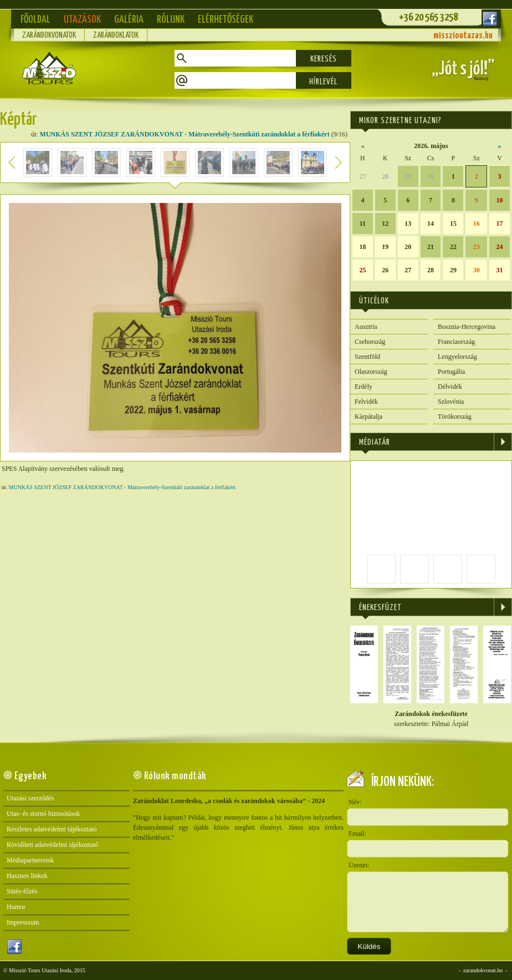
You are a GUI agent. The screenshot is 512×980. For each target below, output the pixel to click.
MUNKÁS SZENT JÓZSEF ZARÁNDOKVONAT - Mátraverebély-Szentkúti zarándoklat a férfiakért (185, 134)
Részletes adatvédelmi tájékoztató (52, 829)
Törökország (455, 417)
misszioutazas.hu (463, 36)
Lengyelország (457, 357)
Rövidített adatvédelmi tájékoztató (52, 845)
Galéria (129, 20)
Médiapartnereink (30, 860)
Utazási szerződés (30, 798)
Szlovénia (451, 402)
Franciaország (456, 342)
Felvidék (366, 402)
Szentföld (367, 357)
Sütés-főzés (22, 891)
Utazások (82, 20)
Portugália (451, 372)
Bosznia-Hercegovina (467, 327)
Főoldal (35, 20)
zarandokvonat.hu (483, 970)
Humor (16, 907)
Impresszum (23, 922)
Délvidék (450, 387)
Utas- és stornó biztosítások (43, 814)
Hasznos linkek (27, 876)
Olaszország (371, 372)
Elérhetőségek (226, 20)
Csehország (370, 342)
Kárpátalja (368, 417)
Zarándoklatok (116, 35)
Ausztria (366, 327)
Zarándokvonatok (49, 35)
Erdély (363, 387)
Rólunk (171, 20)
